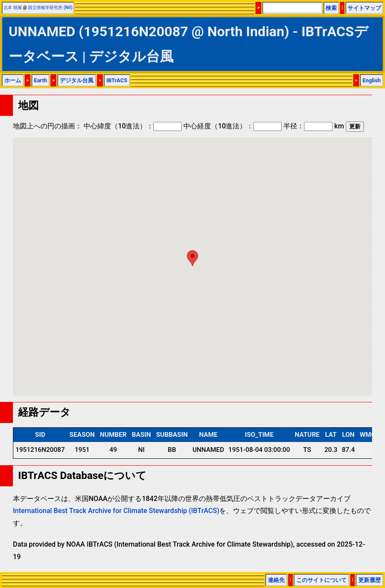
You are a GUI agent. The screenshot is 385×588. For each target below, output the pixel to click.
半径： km (314, 126)
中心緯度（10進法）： (133, 126)
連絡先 (276, 580)
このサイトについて (321, 580)
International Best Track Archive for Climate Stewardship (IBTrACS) (116, 511)
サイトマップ (364, 8)
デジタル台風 (77, 80)
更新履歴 (369, 580)
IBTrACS (117, 80)
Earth (41, 80)
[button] (192, 258)
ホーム (13, 80)
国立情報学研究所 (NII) (50, 8)
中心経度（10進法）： (233, 126)
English (372, 80)
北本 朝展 (13, 8)
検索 (331, 8)
